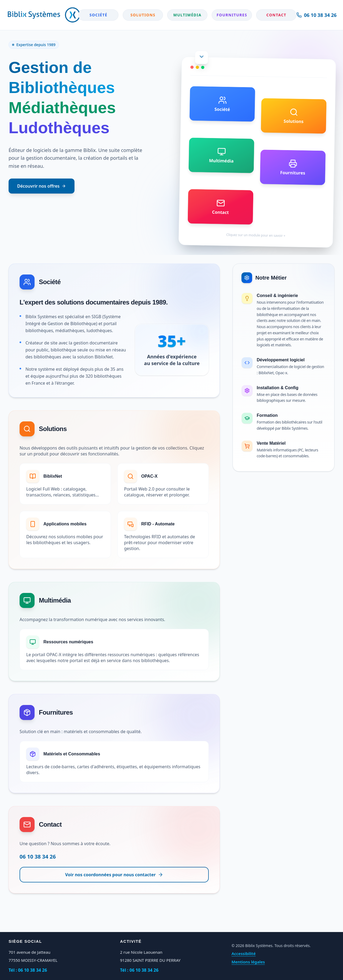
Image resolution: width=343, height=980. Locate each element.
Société (98, 15)
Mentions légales (248, 962)
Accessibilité (244, 953)
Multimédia (187, 15)
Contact (276, 15)
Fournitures (232, 15)
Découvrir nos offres (42, 186)
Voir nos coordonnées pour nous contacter (114, 875)
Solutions (143, 15)
